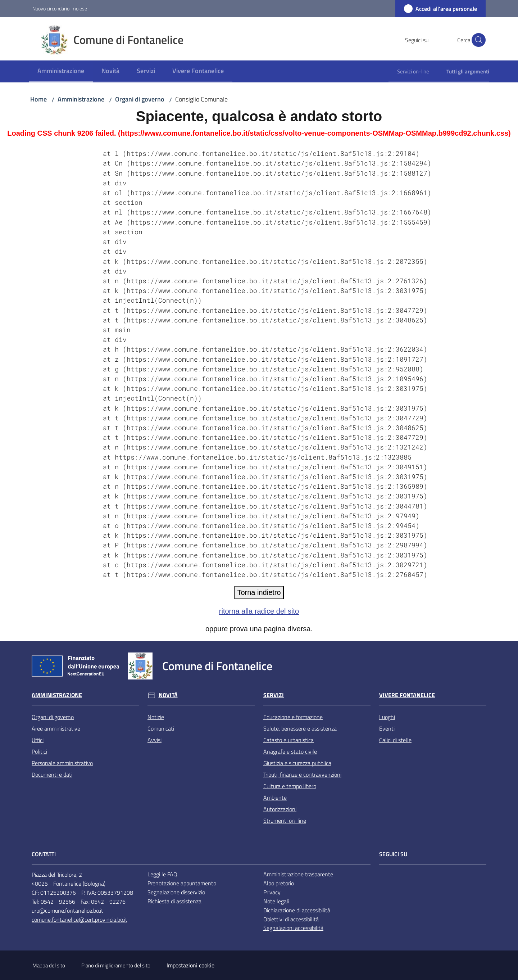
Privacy (272, 892)
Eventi (387, 728)
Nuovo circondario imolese (60, 8)
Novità (168, 695)
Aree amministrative (56, 728)
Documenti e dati (52, 774)
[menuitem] (61, 71)
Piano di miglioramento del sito (116, 965)
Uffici (38, 740)
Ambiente (275, 798)
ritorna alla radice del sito (259, 611)
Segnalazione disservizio (176, 892)
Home (38, 99)
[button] (477, 40)
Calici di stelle (395, 740)
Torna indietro (259, 592)
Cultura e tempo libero (290, 786)
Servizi (274, 695)
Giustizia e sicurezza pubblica (297, 763)
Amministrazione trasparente (298, 874)
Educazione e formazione (293, 717)
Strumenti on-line (285, 821)
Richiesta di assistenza (174, 901)
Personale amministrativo (62, 763)
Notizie (156, 717)
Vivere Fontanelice (407, 695)
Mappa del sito (49, 965)
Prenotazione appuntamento (182, 883)
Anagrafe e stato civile (290, 751)
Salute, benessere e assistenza (300, 728)
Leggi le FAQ (162, 874)
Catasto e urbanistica (288, 740)
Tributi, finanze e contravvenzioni (302, 774)
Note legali (276, 901)
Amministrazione (81, 99)
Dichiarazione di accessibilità (297, 910)
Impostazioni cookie (190, 965)
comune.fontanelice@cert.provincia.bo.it (79, 920)
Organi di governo (140, 99)
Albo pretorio (279, 883)
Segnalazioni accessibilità (293, 928)
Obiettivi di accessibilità (291, 919)
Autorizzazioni (280, 809)
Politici (39, 751)
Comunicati (161, 728)
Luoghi (387, 717)
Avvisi (155, 740)
